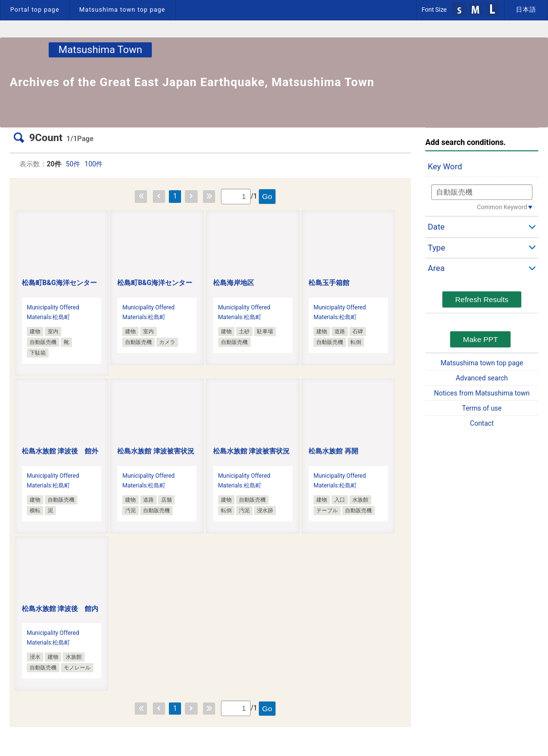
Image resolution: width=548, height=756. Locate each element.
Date (436, 227)
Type (437, 248)
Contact (482, 423)
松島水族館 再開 (333, 451)
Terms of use (482, 408)
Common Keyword (502, 207)
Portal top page (35, 9)
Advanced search (482, 378)
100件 (94, 164)
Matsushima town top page (122, 9)
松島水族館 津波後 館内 (60, 609)
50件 (73, 164)
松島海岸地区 (234, 283)
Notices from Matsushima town (482, 393)
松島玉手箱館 (329, 283)
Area (436, 268)
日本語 (526, 9)
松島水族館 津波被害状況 (155, 451)
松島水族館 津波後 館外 (60, 451)
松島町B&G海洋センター (59, 283)
